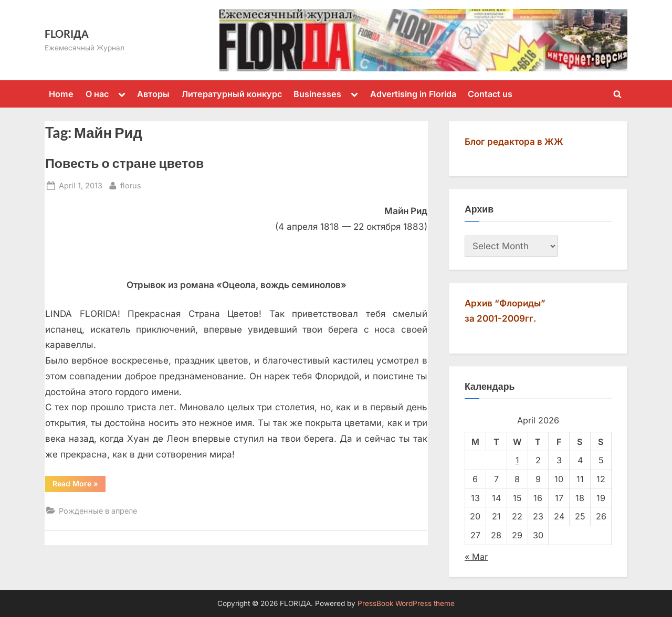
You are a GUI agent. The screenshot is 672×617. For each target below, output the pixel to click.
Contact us (490, 94)
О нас (97, 94)
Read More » (79, 485)
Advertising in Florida (413, 94)
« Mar (476, 557)
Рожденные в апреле (98, 511)
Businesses (317, 94)
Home (61, 94)
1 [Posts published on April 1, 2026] (517, 460)
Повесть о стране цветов (124, 163)
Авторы (153, 94)
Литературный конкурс (232, 94)
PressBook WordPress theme (406, 603)
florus (131, 184)
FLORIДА (67, 34)
